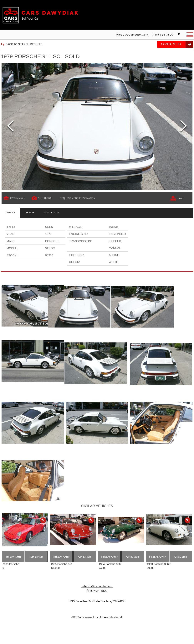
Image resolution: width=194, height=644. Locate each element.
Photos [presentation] (29, 213)
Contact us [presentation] (51, 213)
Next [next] (183, 127)
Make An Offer (13, 566)
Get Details (36, 566)
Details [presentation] (10, 213)
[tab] (10, 213)
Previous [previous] (11, 127)
